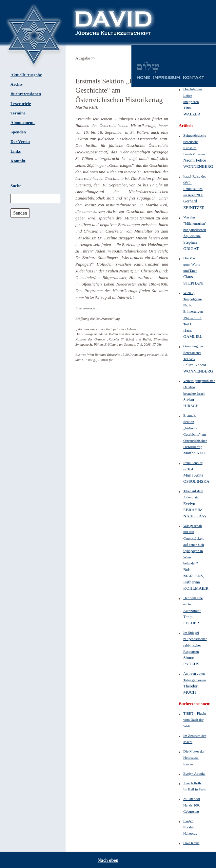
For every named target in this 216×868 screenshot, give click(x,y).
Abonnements (23, 123)
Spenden (18, 132)
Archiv (17, 84)
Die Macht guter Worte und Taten (192, 264)
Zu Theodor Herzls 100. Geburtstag (192, 805)
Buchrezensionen (26, 94)
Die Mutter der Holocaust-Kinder (194, 757)
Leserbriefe (21, 104)
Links (16, 151)
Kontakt (18, 161)
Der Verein (20, 142)
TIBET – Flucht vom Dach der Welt (195, 720)
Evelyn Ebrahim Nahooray (190, 827)
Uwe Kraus (191, 843)
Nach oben (108, 860)
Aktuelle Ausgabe (26, 75)
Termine (18, 113)
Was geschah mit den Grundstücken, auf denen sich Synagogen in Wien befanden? (194, 544)
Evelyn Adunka (194, 773)
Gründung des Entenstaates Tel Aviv (193, 352)
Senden (20, 213)
